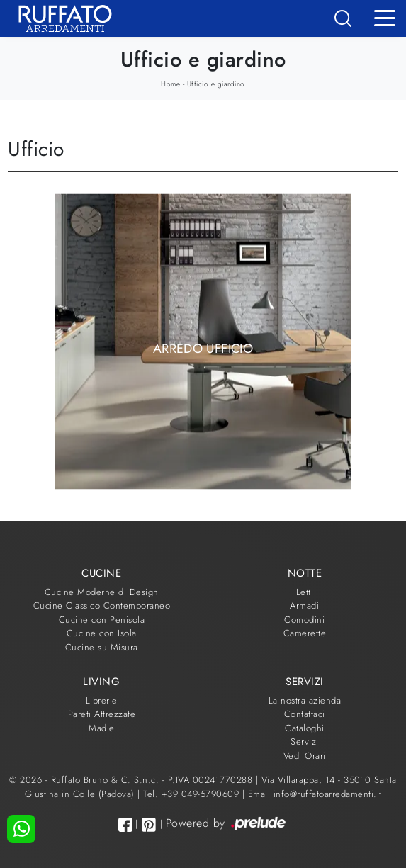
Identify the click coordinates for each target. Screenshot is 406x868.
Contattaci (305, 714)
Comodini (304, 620)
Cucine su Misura (102, 647)
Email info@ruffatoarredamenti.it (315, 794)
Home (170, 84)
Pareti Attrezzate (102, 714)
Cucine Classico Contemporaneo (102, 605)
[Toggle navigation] (385, 17)
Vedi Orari (305, 756)
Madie (102, 728)
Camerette (305, 633)
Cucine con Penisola (102, 620)
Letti (305, 592)
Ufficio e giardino (216, 84)
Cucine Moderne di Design (102, 592)
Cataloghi (305, 728)
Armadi (304, 605)
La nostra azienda (305, 700)
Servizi (305, 742)
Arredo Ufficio (203, 348)
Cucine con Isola (102, 633)
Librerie (102, 700)
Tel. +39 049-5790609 (193, 794)
